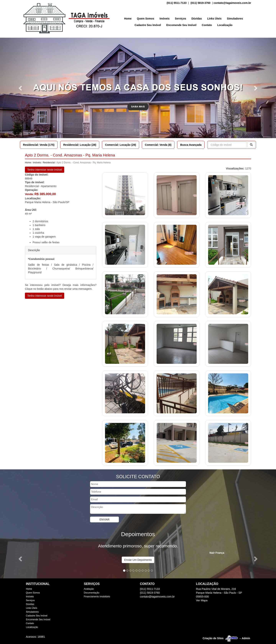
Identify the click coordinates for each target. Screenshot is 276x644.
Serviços (180, 19)
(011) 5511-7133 (177, 3)
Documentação (92, 593)
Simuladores (235, 19)
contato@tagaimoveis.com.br (232, 3)
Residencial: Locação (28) (80, 145)
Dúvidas (197, 19)
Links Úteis (214, 19)
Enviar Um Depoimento (138, 560)
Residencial (49, 163)
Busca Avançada (191, 145)
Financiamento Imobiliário (97, 597)
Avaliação (89, 589)
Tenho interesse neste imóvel (45, 170)
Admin (246, 638)
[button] (21, 88)
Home (128, 19)
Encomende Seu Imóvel (181, 25)
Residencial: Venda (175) (39, 145)
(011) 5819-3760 (200, 3)
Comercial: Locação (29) (121, 145)
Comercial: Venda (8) (158, 145)
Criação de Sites (213, 638)
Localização (225, 25)
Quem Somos (145, 19)
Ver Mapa (202, 600)
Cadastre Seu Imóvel (148, 25)
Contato (207, 25)
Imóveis (164, 19)
